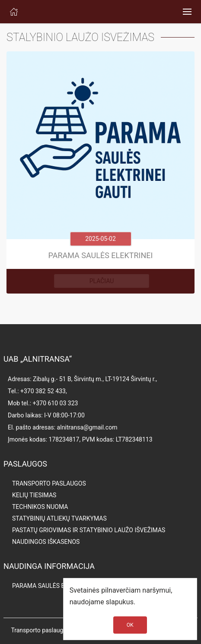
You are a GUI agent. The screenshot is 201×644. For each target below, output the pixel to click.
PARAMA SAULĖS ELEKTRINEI (53, 586)
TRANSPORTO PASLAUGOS (49, 483)
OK (130, 625)
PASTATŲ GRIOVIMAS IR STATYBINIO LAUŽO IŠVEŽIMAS (89, 530)
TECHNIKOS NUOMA (40, 507)
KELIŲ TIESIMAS (34, 495)
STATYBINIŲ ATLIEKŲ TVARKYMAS (59, 518)
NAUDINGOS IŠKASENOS (46, 542)
